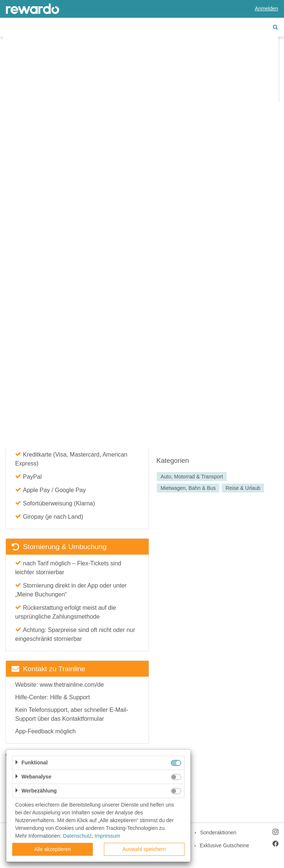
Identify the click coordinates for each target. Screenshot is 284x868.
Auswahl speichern (144, 849)
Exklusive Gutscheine (224, 845)
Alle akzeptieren (53, 849)
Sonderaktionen (218, 832)
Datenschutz (77, 836)
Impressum (107, 836)
